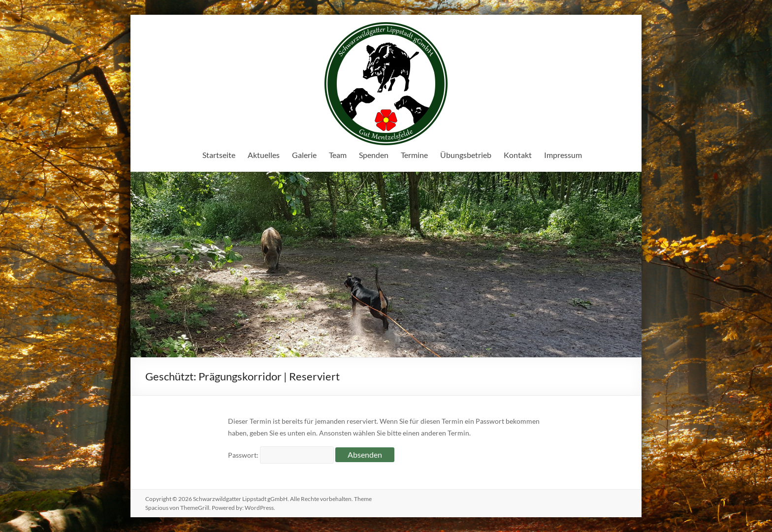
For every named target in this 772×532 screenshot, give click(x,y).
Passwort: (281, 455)
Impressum (563, 155)
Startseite (219, 155)
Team (338, 155)
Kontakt (518, 155)
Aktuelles (264, 155)
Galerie (304, 155)
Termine (414, 155)
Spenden (374, 155)
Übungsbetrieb (466, 155)
